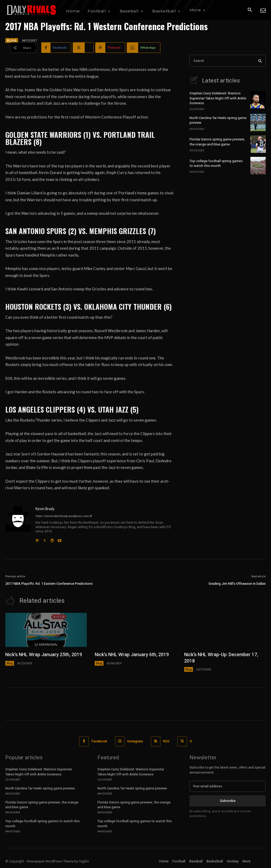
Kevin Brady (45, 509)
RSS (166, 741)
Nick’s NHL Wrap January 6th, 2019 (132, 655)
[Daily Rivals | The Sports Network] (32, 10)
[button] (250, 10)
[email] (228, 786)
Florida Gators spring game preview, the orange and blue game (217, 142)
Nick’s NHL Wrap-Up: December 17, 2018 (221, 658)
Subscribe (228, 801)
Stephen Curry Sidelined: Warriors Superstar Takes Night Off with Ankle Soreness (218, 98)
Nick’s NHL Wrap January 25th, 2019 (44, 655)
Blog (12, 40)
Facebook (99, 741)
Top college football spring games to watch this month (216, 163)
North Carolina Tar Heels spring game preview (218, 120)
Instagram (135, 741)
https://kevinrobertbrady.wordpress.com (64, 516)
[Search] (260, 61)
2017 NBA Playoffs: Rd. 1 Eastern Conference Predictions (49, 584)
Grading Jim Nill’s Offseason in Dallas (237, 584)
